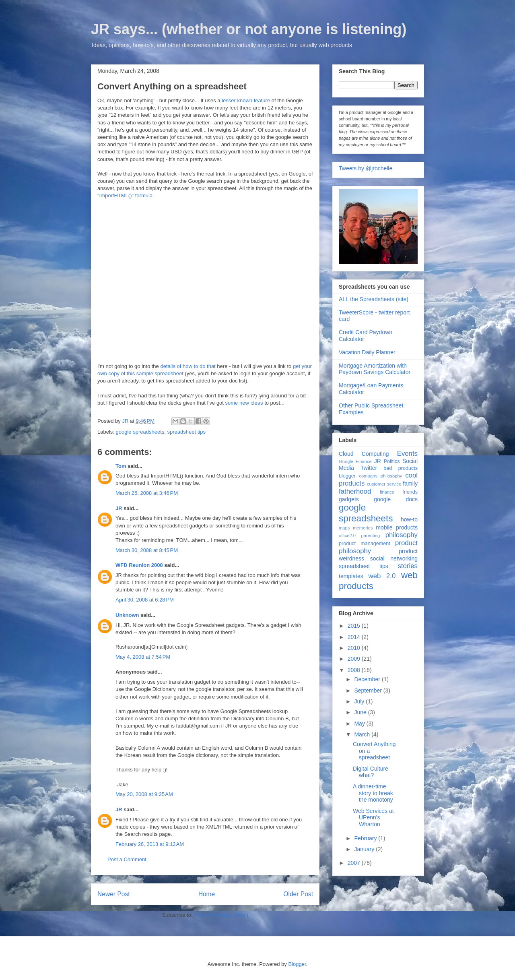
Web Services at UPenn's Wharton (373, 818)
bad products (401, 468)
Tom (121, 466)
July (360, 701)
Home (207, 894)
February (366, 838)
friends (410, 492)
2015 (355, 626)
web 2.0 (382, 576)
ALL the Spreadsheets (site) (374, 299)
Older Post (298, 894)
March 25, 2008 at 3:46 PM (147, 493)
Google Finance (355, 461)
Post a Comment (127, 859)
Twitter (369, 468)
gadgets (349, 499)
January (365, 849)
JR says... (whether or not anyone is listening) (249, 29)
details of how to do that (188, 366)
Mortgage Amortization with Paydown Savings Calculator (375, 369)
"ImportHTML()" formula (125, 195)
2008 (355, 670)
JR (119, 508)
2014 (355, 637)
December (368, 679)
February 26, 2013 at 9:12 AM (150, 844)
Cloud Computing (364, 454)
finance (387, 492)
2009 (355, 659)
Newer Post (114, 894)
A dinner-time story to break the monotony (373, 793)
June (361, 712)
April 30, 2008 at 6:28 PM (145, 600)
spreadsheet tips (186, 432)
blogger (347, 476)
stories (408, 566)
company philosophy (380, 476)
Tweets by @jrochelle (366, 168)
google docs (396, 499)
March (363, 734)
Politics (392, 461)
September (369, 691)
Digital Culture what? (371, 772)
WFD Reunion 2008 (139, 565)
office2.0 (347, 535)
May (360, 724)
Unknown (127, 615)
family (410, 484)
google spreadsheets (140, 432)
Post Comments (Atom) (221, 915)
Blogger (297, 964)
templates (351, 576)
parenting (371, 535)
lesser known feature (246, 100)
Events (407, 454)
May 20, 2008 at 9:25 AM (144, 794)
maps (344, 528)
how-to (409, 519)
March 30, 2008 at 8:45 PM (147, 550)
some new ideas (244, 403)
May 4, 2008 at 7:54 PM (143, 657)
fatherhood (355, 491)
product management (365, 544)
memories (363, 528)
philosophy (402, 535)
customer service (384, 484)
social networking (394, 558)
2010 (355, 648)
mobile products (397, 527)
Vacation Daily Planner (367, 352)
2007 (355, 863)
